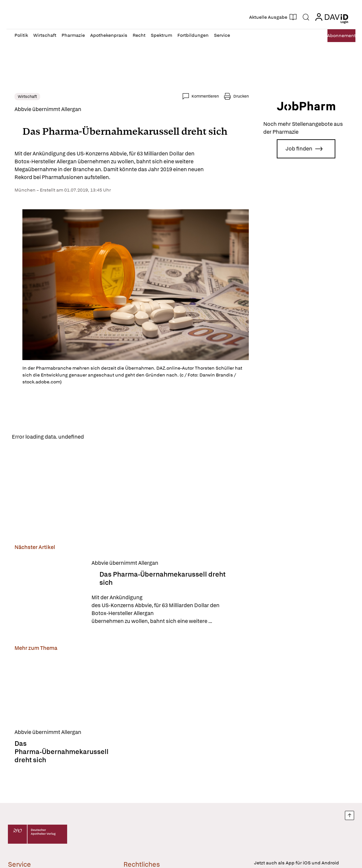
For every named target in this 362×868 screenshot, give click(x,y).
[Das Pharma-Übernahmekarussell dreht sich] (49, 594)
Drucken (241, 96)
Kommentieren (205, 96)
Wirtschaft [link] (27, 97)
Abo (333, 36)
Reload (98, 438)
